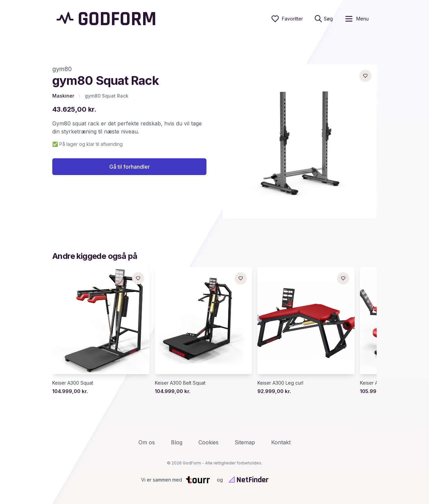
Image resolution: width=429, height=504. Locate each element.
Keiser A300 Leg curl (280, 383)
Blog (177, 442)
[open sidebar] (356, 19)
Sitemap (245, 442)
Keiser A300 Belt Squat (180, 383)
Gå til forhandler (130, 167)
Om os (147, 442)
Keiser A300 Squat (73, 383)
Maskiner (63, 96)
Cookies (208, 442)
